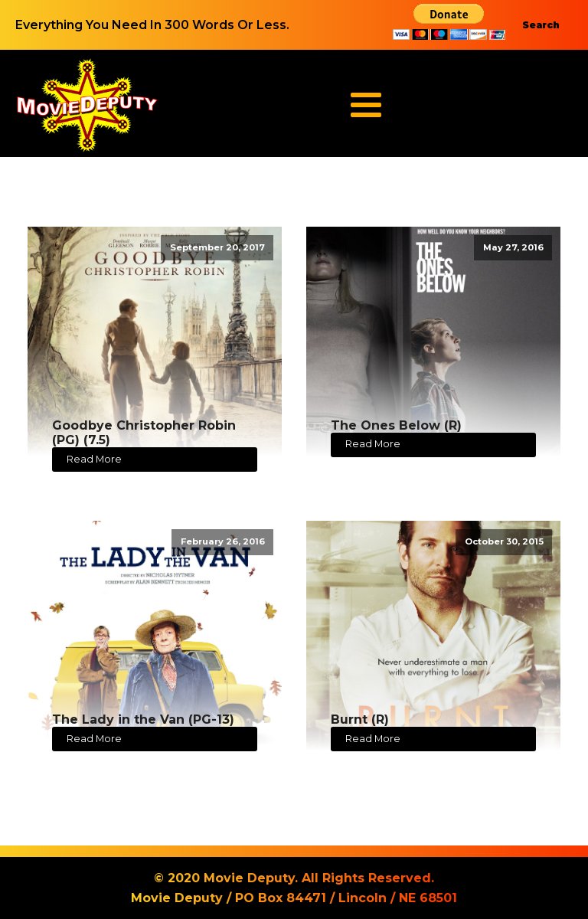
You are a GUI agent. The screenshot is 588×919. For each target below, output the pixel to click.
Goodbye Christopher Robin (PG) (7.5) (144, 433)
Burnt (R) (360, 720)
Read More (94, 459)
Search (541, 25)
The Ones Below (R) (396, 425)
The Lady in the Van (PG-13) (143, 720)
